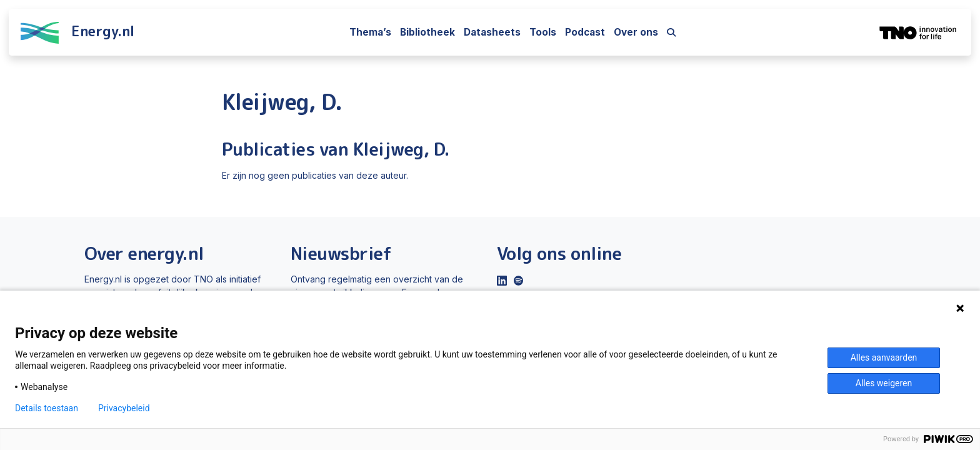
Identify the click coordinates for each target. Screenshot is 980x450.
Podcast (585, 32)
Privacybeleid (124, 408)
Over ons (636, 32)
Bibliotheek (427, 32)
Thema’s (370, 32)
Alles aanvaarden (884, 357)
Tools (543, 32)
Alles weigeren (884, 383)
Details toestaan (47, 408)
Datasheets (492, 32)
